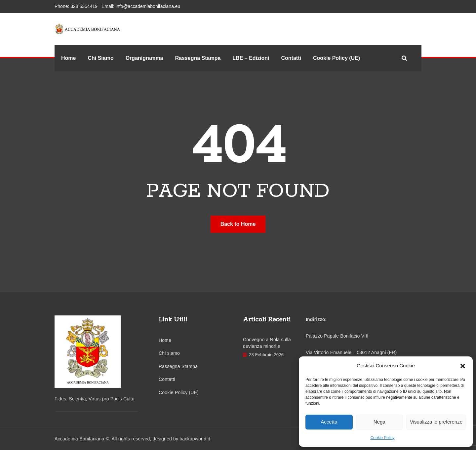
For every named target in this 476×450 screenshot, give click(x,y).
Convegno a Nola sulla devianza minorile (267, 343)
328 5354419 (84, 6)
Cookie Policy (383, 438)
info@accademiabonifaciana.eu (148, 6)
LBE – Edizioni (251, 58)
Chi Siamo (100, 58)
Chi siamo (169, 353)
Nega (379, 422)
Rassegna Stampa (198, 58)
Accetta (329, 422)
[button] (463, 366)
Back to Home (238, 224)
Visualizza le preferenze (436, 422)
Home (68, 58)
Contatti (291, 58)
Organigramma (144, 58)
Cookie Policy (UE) (337, 58)
